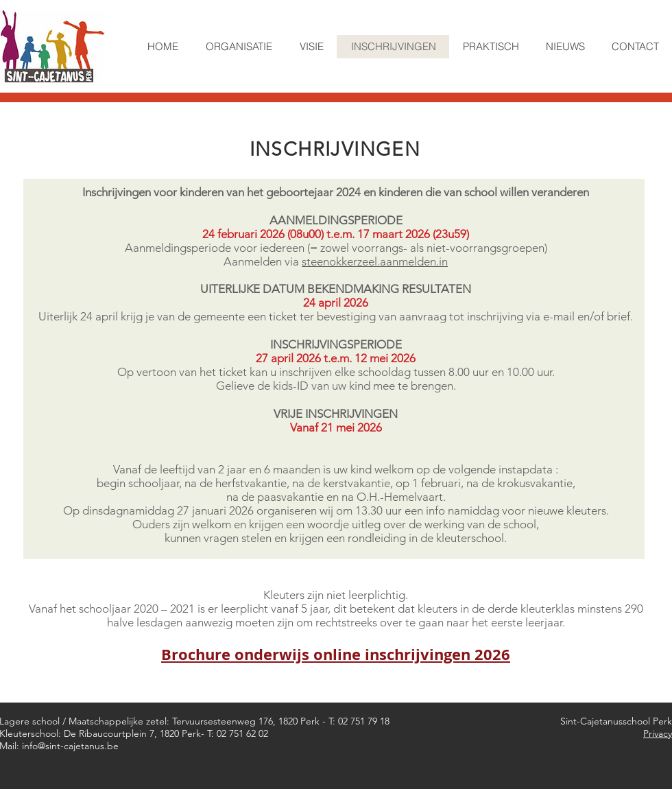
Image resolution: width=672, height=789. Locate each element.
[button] (238, 47)
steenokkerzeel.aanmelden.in (375, 261)
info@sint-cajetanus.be (70, 746)
